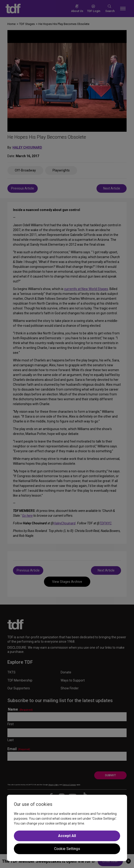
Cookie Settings (67, 849)
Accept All (67, 836)
